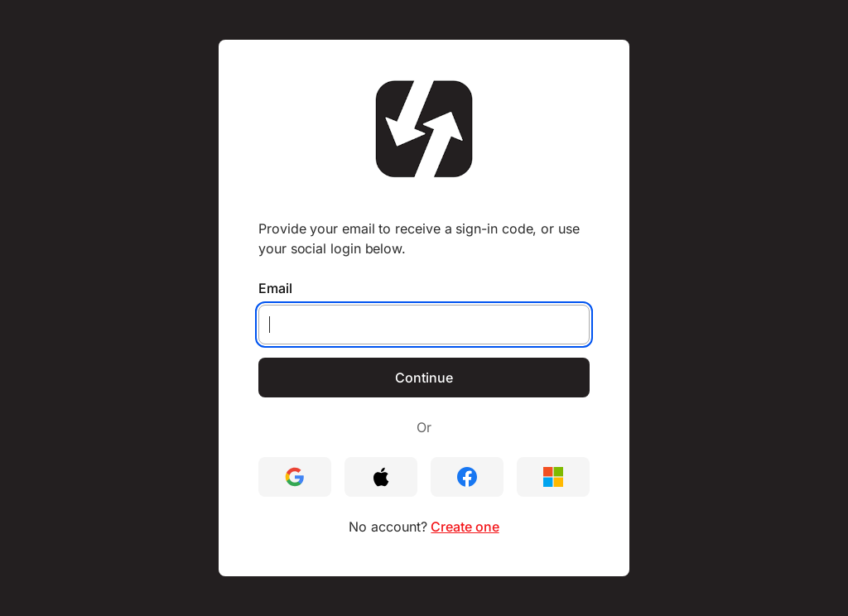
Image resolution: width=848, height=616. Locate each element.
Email (275, 288)
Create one (465, 527)
